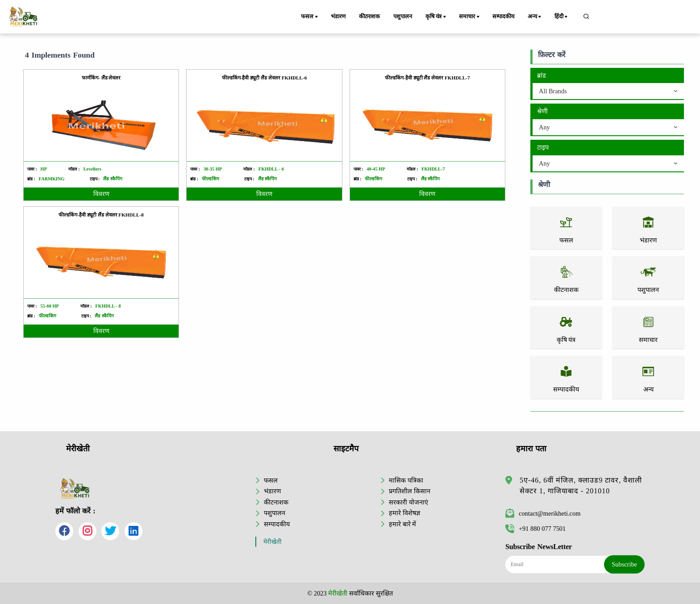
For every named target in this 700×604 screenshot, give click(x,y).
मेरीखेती (273, 542)
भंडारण (338, 17)
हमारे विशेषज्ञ (404, 513)
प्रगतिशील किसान (410, 491)
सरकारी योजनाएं (408, 502)
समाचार (470, 17)
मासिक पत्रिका (406, 480)
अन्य (535, 17)
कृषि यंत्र (436, 17)
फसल (310, 17)
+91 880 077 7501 (535, 529)
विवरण (101, 194)
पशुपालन (402, 17)
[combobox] (608, 92)
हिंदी (562, 17)
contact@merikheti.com (543, 513)
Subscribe (624, 564)
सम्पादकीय (503, 17)
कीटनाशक (369, 17)
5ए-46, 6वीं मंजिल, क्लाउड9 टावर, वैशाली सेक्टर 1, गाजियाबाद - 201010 (581, 485)
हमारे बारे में (402, 524)
